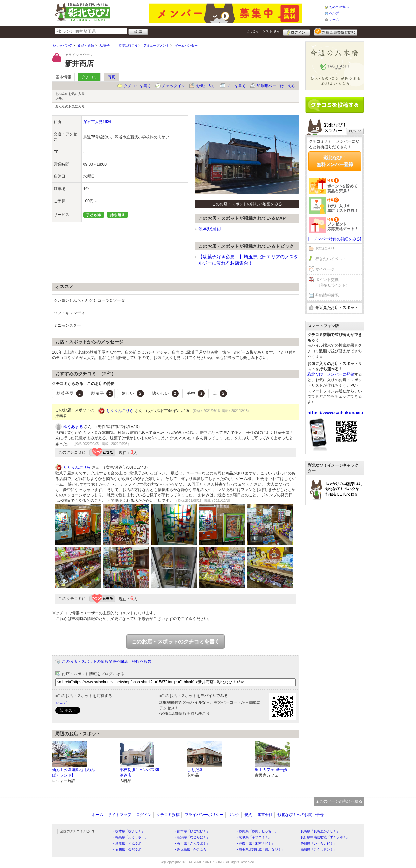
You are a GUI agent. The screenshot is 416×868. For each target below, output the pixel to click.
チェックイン (174, 86)
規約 (248, 815)
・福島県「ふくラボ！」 (130, 837)
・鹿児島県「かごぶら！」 (193, 850)
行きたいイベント (331, 259)
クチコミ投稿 (168, 815)
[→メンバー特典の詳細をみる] (335, 239)
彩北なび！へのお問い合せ (301, 815)
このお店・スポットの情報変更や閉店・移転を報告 (107, 661)
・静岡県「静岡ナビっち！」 (257, 831)
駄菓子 (103, 394)
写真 (111, 77)
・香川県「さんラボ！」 (192, 843)
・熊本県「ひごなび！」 (192, 831)
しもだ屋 (195, 770)
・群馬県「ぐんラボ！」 (130, 843)
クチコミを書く (137, 86)
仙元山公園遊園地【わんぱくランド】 (73, 773)
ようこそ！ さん (263, 31)
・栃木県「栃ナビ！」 (128, 831)
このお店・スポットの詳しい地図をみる (247, 204)
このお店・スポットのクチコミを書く (175, 641)
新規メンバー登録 (336, 32)
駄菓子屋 (70, 394)
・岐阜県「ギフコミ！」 (253, 837)
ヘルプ (334, 13)
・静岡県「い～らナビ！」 (317, 843)
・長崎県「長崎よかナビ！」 (318, 831)
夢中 (196, 394)
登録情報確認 (327, 295)
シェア (61, 702)
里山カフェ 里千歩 (271, 770)
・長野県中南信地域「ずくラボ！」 (323, 837)
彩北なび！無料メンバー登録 (335, 161)
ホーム (334, 19)
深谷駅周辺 (210, 229)
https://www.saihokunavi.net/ (339, 413)
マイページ (325, 269)
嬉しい (133, 394)
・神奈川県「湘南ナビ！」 (255, 843)
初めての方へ (339, 7)
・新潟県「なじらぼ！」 (192, 837)
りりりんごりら (120, 411)
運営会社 (265, 815)
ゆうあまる (73, 427)
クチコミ (89, 77)
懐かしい (165, 394)
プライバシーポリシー (204, 815)
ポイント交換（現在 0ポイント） (332, 282)
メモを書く (236, 86)
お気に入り (206, 86)
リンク (234, 815)
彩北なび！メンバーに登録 (331, 374)
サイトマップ (120, 815)
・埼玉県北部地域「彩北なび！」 (260, 850)
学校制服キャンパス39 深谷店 (139, 773)
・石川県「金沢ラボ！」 (130, 850)
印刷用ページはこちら (276, 86)
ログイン (297, 32)
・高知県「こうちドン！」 (317, 850)
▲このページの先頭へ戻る (339, 801)
